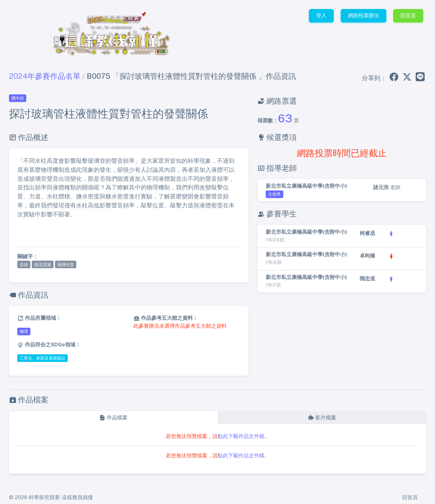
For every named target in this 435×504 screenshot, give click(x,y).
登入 (321, 15)
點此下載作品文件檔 (241, 436)
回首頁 (408, 15)
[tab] (113, 418)
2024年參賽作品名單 (45, 76)
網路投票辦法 (363, 15)
